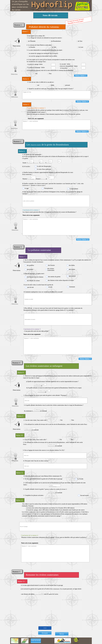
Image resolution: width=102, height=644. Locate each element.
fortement (72, 287)
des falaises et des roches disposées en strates (61, 280)
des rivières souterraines (51, 269)
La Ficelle (80, 479)
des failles (72, 265)
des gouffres (30, 265)
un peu (50, 287)
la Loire (81, 47)
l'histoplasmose (48, 188)
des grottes (30, 269)
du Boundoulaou (56, 41)
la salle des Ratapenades (44, 166)
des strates (72, 269)
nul (38, 85)
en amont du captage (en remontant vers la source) (44, 53)
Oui (36, 74)
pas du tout (30, 287)
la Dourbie (32, 47)
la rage (27, 188)
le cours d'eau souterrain (44, 169)
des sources (72, 276)
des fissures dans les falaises (35, 277)
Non (50, 74)
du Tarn (80, 41)
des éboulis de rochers (33, 281)
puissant (68, 85)
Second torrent (84, 495)
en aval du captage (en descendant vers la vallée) (43, 56)
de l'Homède (32, 41)
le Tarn (54, 47)
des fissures (51, 265)
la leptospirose (74, 189)
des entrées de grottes (54, 277)
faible (53, 85)
